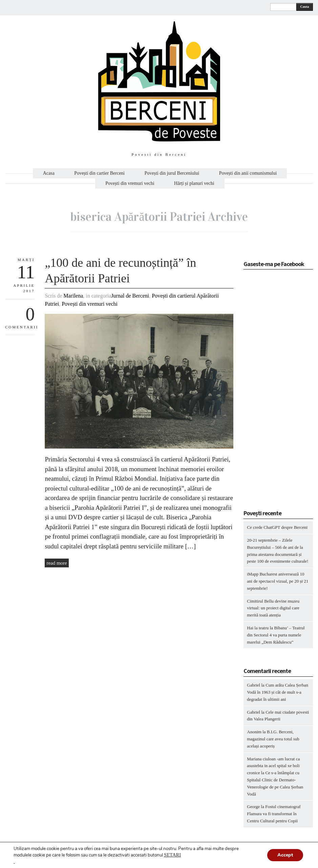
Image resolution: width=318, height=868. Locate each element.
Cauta (304, 7)
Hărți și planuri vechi (194, 183)
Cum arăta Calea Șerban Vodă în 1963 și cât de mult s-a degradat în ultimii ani (278, 692)
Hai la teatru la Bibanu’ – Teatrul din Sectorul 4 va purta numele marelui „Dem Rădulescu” (276, 635)
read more (57, 563)
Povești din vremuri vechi (130, 183)
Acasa (49, 173)
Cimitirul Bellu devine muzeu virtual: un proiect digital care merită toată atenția (273, 608)
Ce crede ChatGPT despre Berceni (277, 527)
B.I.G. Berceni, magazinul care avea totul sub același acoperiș (273, 739)
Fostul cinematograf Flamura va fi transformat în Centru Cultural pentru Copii (274, 814)
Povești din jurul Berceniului (172, 173)
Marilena (73, 296)
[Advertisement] (281, 392)
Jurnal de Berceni (130, 296)
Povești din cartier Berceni (99, 173)
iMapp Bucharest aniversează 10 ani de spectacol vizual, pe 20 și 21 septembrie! (278, 581)
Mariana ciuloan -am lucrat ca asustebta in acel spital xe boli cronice (273, 766)
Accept (285, 855)
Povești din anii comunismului (248, 173)
